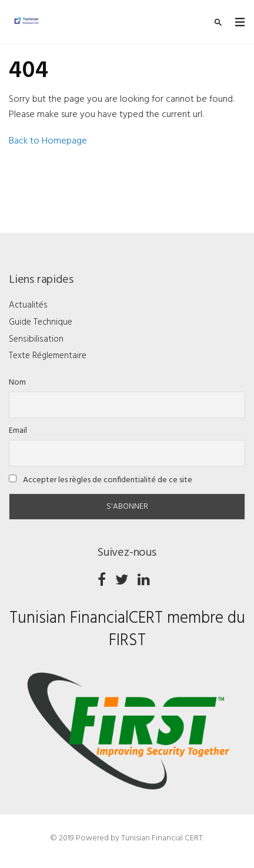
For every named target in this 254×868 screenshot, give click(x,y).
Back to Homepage (48, 141)
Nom (17, 383)
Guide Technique (41, 322)
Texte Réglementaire (48, 356)
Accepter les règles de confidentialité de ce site (101, 480)
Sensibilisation (36, 339)
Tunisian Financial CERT (162, 838)
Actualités (28, 305)
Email (18, 431)
